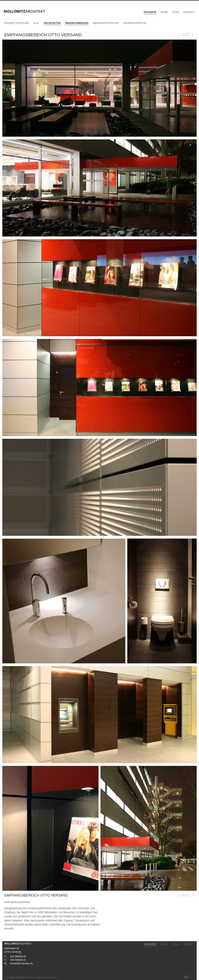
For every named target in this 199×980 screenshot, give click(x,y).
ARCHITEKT (18, 944)
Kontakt (189, 12)
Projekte (150, 12)
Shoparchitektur (135, 23)
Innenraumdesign (77, 23)
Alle (36, 23)
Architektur (52, 23)
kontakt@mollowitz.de (21, 963)
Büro (164, 12)
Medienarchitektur (106, 23)
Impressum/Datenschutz (47, 978)
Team (176, 12)
